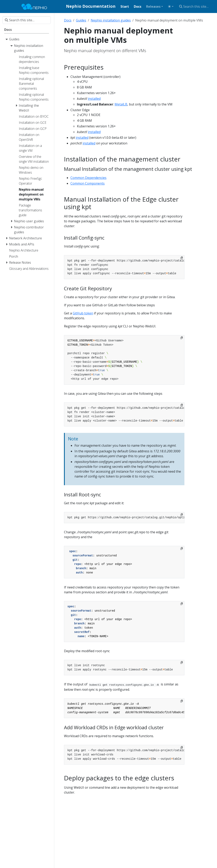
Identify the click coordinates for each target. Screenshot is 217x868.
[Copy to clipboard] (182, 258)
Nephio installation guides (111, 20)
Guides (81, 20)
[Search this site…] (196, 6)
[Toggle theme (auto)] (171, 6)
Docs (68, 20)
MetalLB (121, 104)
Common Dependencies (88, 178)
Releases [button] (153, 6)
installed (94, 99)
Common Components (88, 183)
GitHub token (83, 313)
